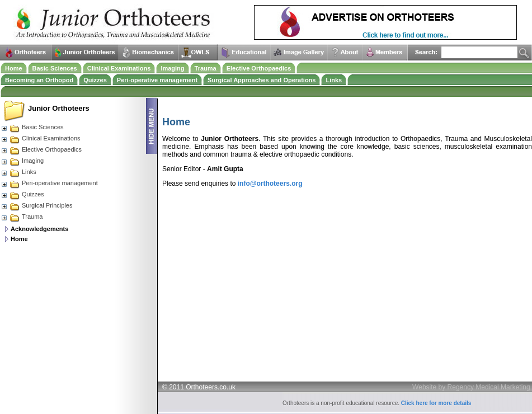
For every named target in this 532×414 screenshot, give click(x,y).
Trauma (206, 68)
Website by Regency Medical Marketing (471, 387)
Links (334, 80)
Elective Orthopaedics (259, 68)
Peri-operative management (157, 80)
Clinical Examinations (119, 68)
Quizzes (95, 80)
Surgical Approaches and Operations (262, 80)
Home (14, 68)
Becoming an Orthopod (39, 80)
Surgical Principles (36, 205)
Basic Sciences (55, 68)
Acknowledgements (39, 229)
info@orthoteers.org (270, 184)
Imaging (172, 68)
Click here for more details (436, 403)
